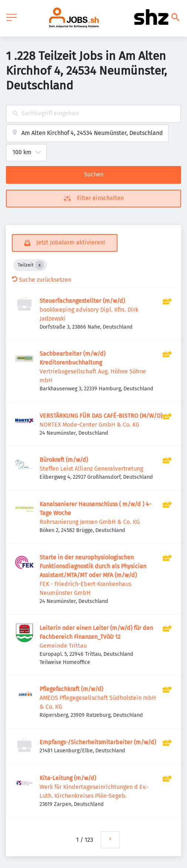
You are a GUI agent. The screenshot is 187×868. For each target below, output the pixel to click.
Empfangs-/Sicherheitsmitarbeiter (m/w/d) (98, 742)
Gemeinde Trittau (63, 646)
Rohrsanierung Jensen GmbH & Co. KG (90, 522)
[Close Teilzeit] (40, 265)
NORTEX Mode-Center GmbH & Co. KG (89, 425)
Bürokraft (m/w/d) (64, 460)
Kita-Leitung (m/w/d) (68, 778)
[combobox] (93, 114)
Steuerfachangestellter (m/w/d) (82, 301)
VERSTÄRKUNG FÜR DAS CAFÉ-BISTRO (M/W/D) (101, 416)
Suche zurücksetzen (42, 280)
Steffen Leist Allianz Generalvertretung (91, 469)
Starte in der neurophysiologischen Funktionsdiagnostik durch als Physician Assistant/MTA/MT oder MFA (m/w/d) (93, 566)
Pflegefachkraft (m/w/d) (71, 689)
